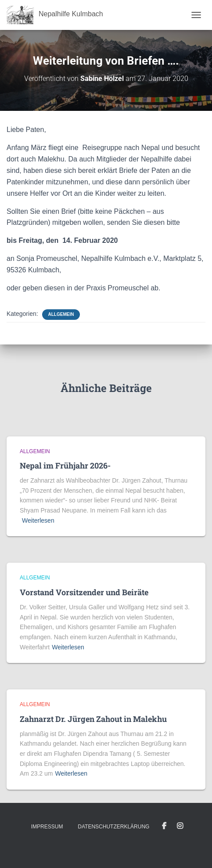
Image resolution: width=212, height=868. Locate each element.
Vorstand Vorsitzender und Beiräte (84, 592)
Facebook (164, 826)
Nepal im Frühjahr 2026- (65, 465)
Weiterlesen (38, 520)
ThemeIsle (138, 847)
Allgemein (61, 314)
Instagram (180, 826)
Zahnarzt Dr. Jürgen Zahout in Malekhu (93, 719)
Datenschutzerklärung (113, 827)
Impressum (47, 827)
